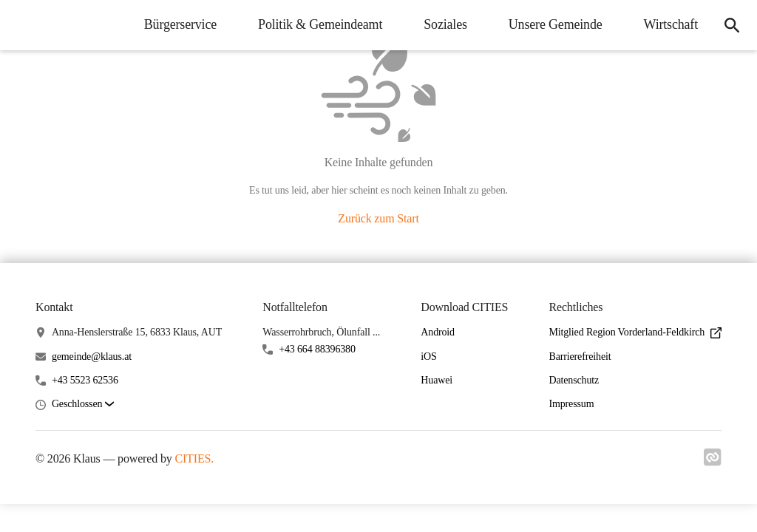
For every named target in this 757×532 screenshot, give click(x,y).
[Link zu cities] (713, 462)
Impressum (571, 404)
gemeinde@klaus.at (92, 357)
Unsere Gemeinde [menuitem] (556, 24)
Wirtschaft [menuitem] (671, 24)
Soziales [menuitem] (445, 24)
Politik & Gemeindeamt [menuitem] (320, 24)
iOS (428, 357)
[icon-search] (732, 25)
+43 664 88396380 (317, 349)
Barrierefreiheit (580, 357)
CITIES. (194, 458)
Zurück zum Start (378, 218)
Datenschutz (574, 380)
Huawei (437, 380)
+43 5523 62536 (85, 380)
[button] (83, 405)
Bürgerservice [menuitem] (180, 24)
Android (438, 332)
